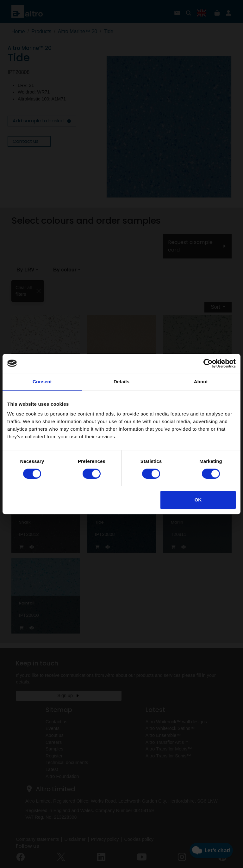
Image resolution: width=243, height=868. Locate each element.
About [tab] (201, 382)
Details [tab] (121, 382)
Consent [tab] (42, 382)
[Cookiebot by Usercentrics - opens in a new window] (208, 363)
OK (198, 500)
